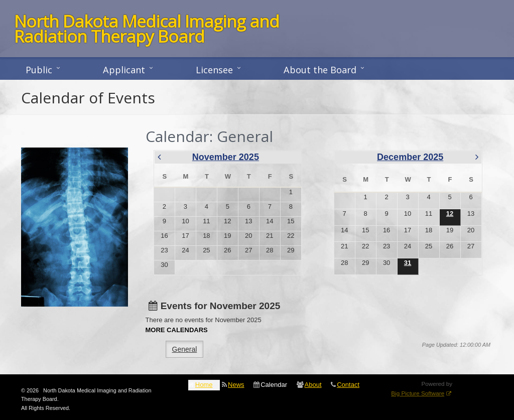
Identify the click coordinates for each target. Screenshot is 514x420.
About (313, 385)
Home (204, 385)
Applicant (124, 70)
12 (450, 214)
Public (39, 70)
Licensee (214, 70)
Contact (348, 385)
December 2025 (410, 157)
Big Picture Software (418, 393)
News (236, 385)
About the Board (320, 70)
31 (408, 263)
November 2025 (226, 157)
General (185, 349)
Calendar (274, 385)
